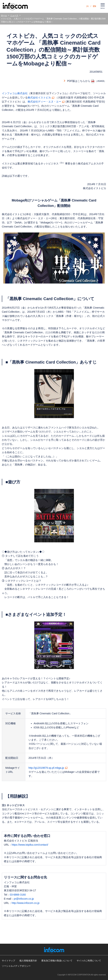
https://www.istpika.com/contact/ (30, 845)
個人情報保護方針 (28, 961)
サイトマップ (8, 961)
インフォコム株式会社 (15, 93)
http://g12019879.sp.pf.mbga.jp (46, 768)
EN (94, 6)
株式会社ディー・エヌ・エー (44, 102)
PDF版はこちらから (79, 81)
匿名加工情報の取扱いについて (57, 961)
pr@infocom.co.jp (24, 899)
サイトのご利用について (89, 961)
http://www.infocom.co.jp (26, 903)
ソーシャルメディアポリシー (16, 966)
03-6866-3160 (18, 895)
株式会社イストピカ (39, 98)
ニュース (14, 15)
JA (87, 6)
